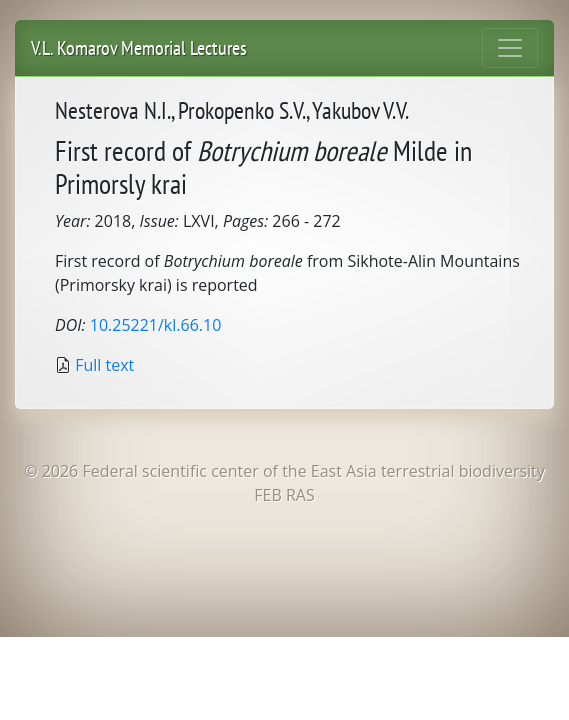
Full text (104, 365)
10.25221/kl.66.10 (156, 325)
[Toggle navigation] (510, 48)
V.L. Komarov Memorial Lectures (139, 48)
